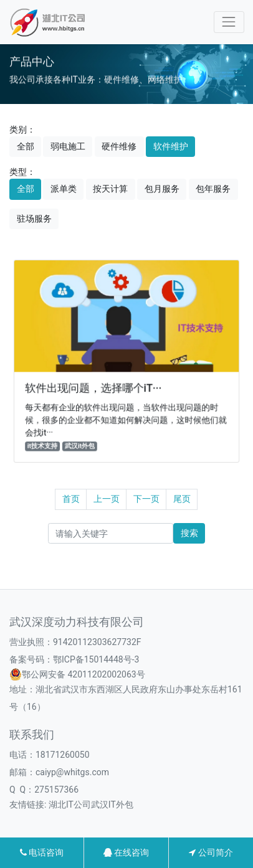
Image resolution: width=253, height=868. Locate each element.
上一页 (107, 499)
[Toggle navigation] (229, 22)
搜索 (189, 533)
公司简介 (211, 852)
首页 (71, 499)
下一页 (146, 499)
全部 (26, 146)
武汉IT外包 (112, 804)
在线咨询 (126, 852)
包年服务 (213, 189)
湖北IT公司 (70, 804)
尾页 (182, 499)
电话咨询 (42, 852)
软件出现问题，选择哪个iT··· (94, 388)
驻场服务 (34, 219)
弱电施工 (68, 146)
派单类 (64, 189)
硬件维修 (119, 146)
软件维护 (171, 146)
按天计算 (110, 189)
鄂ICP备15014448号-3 (96, 659)
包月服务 (162, 189)
